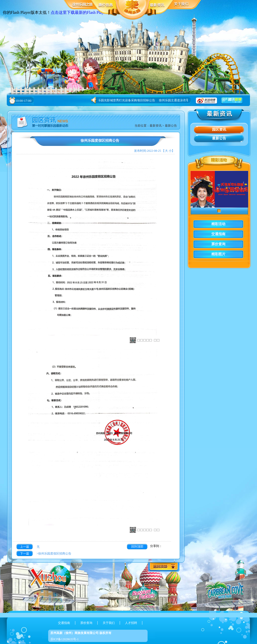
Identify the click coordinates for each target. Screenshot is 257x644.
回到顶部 (137, 547)
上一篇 (25, 547)
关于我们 (109, 623)
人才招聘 (131, 623)
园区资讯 (219, 130)
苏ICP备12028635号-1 (65, 639)
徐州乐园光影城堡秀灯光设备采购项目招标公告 (124, 100)
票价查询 (218, 244)
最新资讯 (156, 126)
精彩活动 (218, 224)
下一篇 (25, 554)
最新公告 (171, 126)
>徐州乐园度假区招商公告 (53, 554)
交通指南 (218, 234)
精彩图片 (218, 254)
